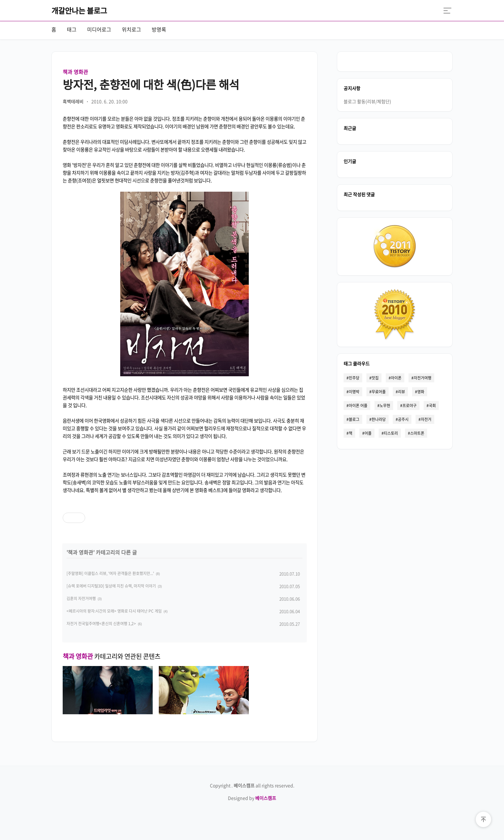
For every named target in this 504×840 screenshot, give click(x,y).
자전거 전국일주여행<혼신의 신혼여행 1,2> (101, 624)
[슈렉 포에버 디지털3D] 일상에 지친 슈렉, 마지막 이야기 (111, 586)
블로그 (354, 419)
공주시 (403, 419)
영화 (421, 392)
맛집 (375, 378)
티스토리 (391, 433)
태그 (72, 29)
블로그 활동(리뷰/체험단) (367, 101)
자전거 (426, 419)
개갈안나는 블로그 (79, 10)
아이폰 (396, 378)
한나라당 (379, 419)
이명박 (354, 392)
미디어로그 (99, 29)
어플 (368, 433)
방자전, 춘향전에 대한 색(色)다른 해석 (151, 84)
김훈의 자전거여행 (81, 598)
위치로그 (131, 29)
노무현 (385, 406)
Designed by (252, 798)
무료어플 (379, 392)
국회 (432, 406)
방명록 (159, 29)
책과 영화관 (75, 72)
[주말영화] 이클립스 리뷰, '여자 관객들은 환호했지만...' (110, 573)
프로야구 (410, 406)
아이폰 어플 (358, 406)
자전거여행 (423, 378)
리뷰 (401, 392)
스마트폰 (417, 433)
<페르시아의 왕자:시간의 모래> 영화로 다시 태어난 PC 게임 (114, 611)
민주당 (354, 378)
